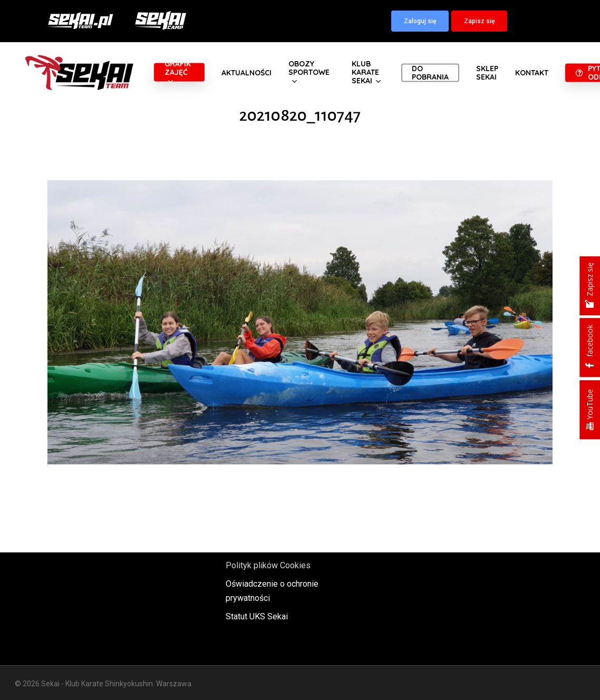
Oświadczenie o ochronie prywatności (272, 591)
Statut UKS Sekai (257, 616)
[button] (420, 21)
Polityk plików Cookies (268, 565)
